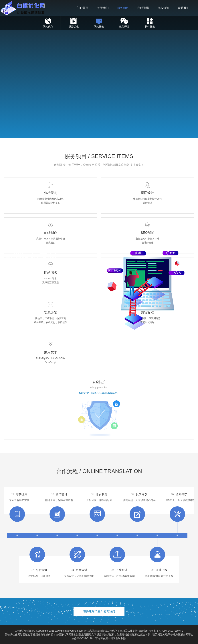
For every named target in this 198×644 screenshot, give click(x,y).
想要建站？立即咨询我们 (99, 611)
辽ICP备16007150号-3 (171, 631)
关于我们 (103, 8)
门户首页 (83, 8)
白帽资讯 (143, 8)
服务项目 (123, 8)
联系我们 (184, 8)
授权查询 (163, 8)
